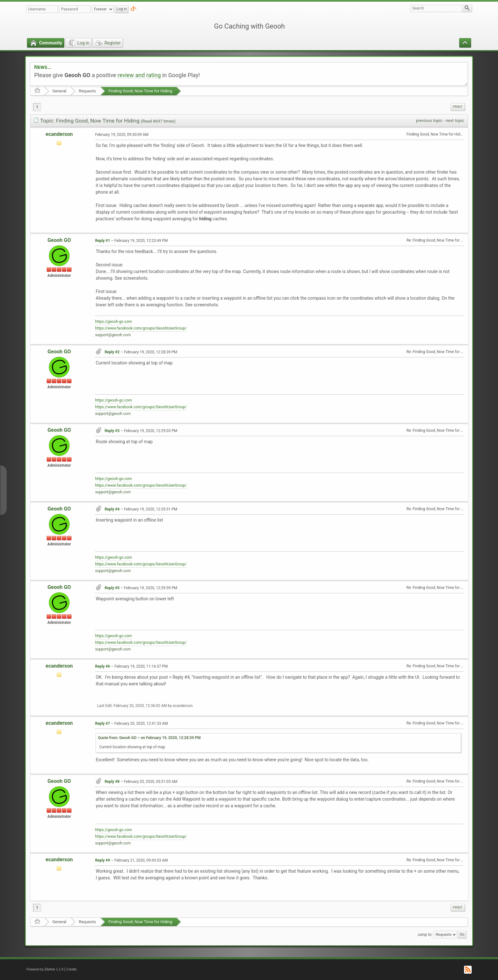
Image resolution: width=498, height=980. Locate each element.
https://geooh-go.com (113, 322)
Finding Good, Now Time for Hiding (140, 91)
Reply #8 (112, 782)
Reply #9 (102, 860)
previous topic (429, 120)
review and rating (139, 75)
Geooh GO (59, 240)
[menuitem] (458, 107)
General (59, 91)
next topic (455, 120)
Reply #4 (112, 509)
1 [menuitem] (37, 107)
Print (458, 107)
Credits (72, 969)
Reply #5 (112, 588)
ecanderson (59, 134)
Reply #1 (102, 241)
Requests (87, 91)
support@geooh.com (113, 335)
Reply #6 (102, 666)
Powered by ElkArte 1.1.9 (45, 969)
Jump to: (425, 935)
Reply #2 (112, 352)
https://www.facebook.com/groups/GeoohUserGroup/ (141, 328)
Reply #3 (112, 431)
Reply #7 (102, 723)
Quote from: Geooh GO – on (149, 738)
